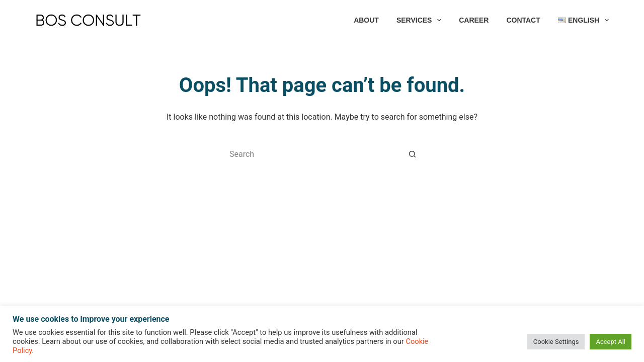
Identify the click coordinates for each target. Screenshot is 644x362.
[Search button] (413, 154)
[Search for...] (312, 154)
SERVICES (421, 20)
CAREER (474, 20)
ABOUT (366, 20)
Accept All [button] (611, 342)
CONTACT (523, 20)
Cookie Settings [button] (556, 342)
